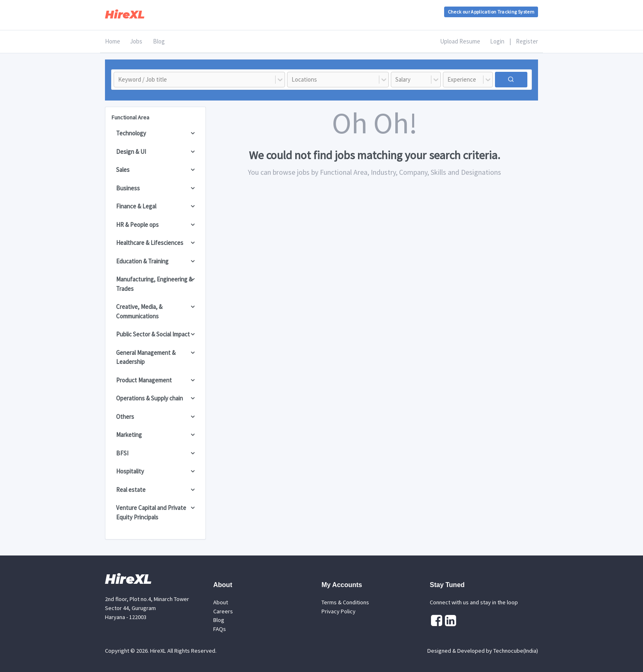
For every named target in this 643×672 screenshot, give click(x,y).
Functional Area (130, 117)
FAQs (220, 629)
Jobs (136, 41)
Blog (159, 41)
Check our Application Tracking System (491, 12)
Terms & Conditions (345, 602)
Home (113, 41)
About (221, 602)
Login (497, 41)
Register (527, 41)
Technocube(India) (516, 651)
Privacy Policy (339, 611)
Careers (223, 611)
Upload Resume (460, 41)
